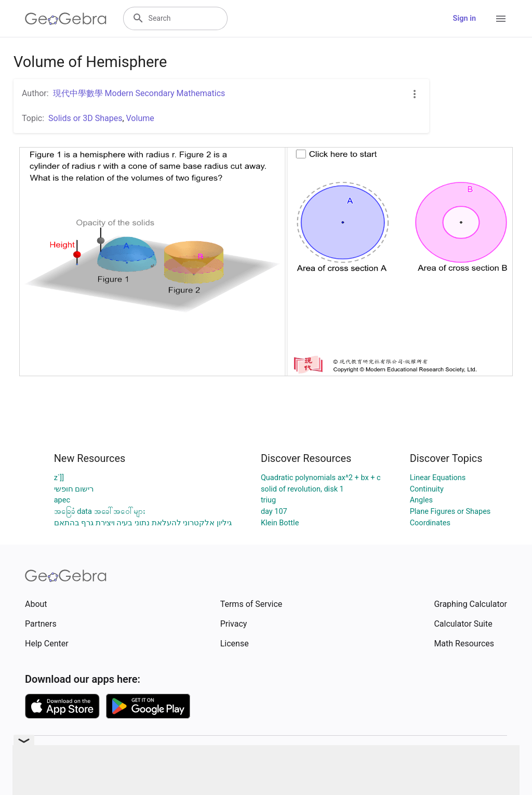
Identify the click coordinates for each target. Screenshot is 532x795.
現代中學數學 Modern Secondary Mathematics (139, 93)
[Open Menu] (501, 19)
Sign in (464, 18)
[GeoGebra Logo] (66, 19)
